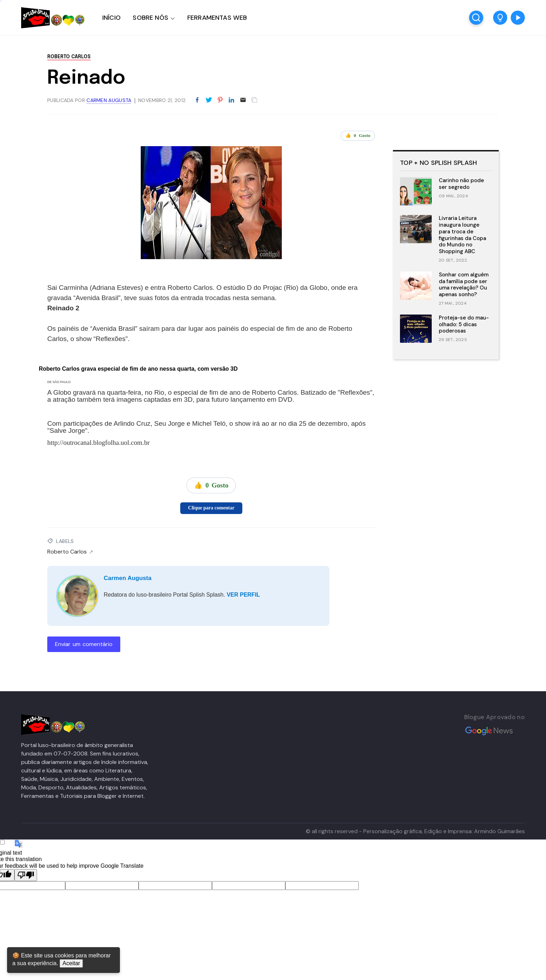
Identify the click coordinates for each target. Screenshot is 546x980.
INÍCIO (111, 18)
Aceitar (71, 963)
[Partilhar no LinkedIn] (231, 100)
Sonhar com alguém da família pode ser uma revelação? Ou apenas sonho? (464, 285)
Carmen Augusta (128, 578)
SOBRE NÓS (150, 18)
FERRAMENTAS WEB (217, 18)
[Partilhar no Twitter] (209, 100)
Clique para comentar (211, 508)
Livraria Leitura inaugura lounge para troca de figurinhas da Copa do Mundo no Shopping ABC (462, 235)
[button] (500, 18)
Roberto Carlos (69, 57)
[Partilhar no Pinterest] (220, 100)
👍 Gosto (358, 136)
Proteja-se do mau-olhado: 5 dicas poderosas (464, 324)
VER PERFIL (243, 595)
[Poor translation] (26, 875)
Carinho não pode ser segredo (461, 184)
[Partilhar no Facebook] (197, 100)
